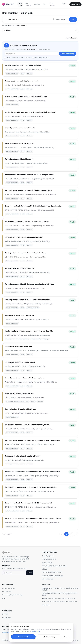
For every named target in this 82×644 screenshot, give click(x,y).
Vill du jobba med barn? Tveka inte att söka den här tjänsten (27, 221)
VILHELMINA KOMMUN (12, 273)
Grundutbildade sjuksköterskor (52, 572)
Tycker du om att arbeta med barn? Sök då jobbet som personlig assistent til (33, 206)
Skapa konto (75, 4)
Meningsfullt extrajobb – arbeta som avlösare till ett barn (26, 253)
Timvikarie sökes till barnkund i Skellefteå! (21, 409)
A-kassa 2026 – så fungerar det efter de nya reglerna (58, 598)
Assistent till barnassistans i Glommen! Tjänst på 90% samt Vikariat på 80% (33, 472)
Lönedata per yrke (48, 579)
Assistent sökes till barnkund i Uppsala (19, 143)
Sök (73, 19)
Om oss (5, 614)
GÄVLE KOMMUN (11, 398)
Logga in (64, 4)
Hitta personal (28, 4)
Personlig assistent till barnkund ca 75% (20, 128)
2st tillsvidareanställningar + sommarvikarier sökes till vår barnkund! (30, 112)
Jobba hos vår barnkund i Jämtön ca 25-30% (22, 81)
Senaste (75, 38)
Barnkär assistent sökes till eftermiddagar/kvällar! (24, 237)
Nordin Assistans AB (11, 351)
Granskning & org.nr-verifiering (12, 595)
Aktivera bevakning (68, 54)
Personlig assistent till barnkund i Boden (20, 362)
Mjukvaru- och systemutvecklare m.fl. (54, 566)
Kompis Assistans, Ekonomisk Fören (16, 476)
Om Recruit (52, 4)
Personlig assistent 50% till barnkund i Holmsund (23, 65)
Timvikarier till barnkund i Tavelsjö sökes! (20, 315)
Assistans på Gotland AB (13, 241)
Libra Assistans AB (11, 101)
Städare (44, 569)
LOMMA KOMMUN (11, 257)
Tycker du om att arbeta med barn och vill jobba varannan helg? (29, 190)
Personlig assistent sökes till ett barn (19, 347)
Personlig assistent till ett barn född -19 (20, 268)
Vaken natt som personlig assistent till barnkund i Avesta (26, 96)
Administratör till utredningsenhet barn (20, 393)
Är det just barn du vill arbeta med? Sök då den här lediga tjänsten (29, 175)
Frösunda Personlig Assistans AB (15, 148)
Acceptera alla (23, 637)
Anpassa (67, 637)
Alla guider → (46, 605)
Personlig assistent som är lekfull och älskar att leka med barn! (28, 300)
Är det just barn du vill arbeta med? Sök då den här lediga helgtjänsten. (31, 487)
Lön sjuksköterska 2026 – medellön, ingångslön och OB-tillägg (60, 594)
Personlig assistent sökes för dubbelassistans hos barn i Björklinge (30, 284)
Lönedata (37, 4)
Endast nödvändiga (49, 637)
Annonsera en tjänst (9, 588)
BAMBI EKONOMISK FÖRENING (15, 179)
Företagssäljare (47, 562)
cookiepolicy (36, 631)
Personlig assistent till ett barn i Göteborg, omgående (25, 378)
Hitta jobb (20, 4)
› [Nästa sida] (76, 534)
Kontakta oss (6, 617)
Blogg (45, 4)
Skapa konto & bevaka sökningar (52, 576)
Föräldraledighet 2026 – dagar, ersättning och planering (60, 601)
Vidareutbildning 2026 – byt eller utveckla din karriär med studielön (60, 589)
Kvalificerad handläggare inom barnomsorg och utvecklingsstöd (29, 331)
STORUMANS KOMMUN (13, 335)
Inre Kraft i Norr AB (11, 85)
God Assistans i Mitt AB (12, 132)
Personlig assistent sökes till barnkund (19, 159)
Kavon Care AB (10, 288)
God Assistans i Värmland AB (14, 304)
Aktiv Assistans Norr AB (12, 69)
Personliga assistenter (49, 559)
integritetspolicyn (44, 58)
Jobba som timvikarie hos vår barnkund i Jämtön (23, 456)
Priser (4, 598)
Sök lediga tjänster (48, 556)
